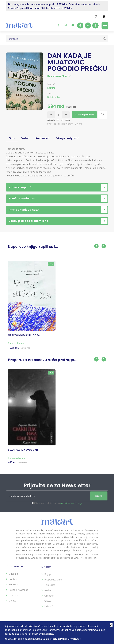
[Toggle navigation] (105, 25)
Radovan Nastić (59, 76)
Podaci (25, 138)
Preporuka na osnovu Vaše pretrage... (42, 360)
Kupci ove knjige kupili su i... (33, 246)
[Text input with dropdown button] (57, 39)
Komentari (42, 138)
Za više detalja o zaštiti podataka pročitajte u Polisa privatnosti (43, 639)
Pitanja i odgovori (67, 138)
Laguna (51, 88)
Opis (12, 138)
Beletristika (54, 97)
